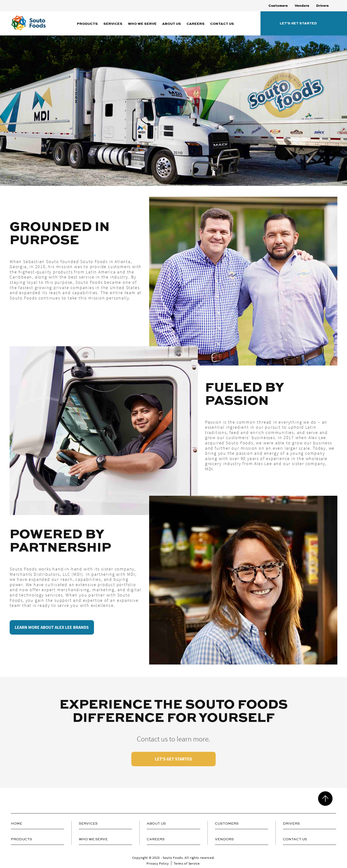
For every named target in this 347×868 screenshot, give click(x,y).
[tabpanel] (173, 281)
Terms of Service (187, 863)
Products (87, 24)
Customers (278, 6)
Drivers (322, 6)
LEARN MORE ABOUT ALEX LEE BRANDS (52, 627)
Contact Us (222, 24)
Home (17, 824)
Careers (196, 24)
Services (113, 24)
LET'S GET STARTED (173, 759)
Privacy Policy (158, 863)
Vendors (302, 6)
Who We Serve (142, 24)
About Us (172, 24)
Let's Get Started (298, 23)
